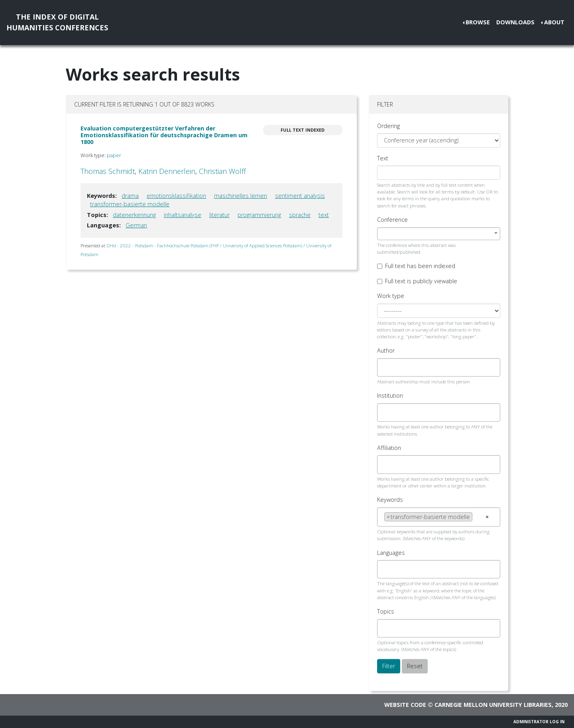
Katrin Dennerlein (167, 171)
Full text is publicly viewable (421, 281)
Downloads (515, 22)
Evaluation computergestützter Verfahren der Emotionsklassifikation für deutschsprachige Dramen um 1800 (164, 135)
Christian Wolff (222, 171)
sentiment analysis (300, 196)
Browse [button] (478, 22)
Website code (405, 705)
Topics (386, 611)
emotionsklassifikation (176, 196)
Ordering (388, 126)
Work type (391, 296)
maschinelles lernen (241, 196)
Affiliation (389, 448)
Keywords (390, 500)
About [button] (554, 22)
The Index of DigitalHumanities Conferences (57, 22)
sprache (300, 215)
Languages (391, 553)
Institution (390, 396)
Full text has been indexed (420, 266)
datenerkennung (134, 215)
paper (114, 155)
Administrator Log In (539, 722)
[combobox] (439, 234)
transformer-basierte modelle (130, 204)
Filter (389, 666)
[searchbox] (386, 367)
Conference (392, 220)
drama (130, 196)
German (136, 225)
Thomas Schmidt (108, 171)
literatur (219, 215)
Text (383, 158)
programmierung (259, 215)
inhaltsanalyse (183, 215)
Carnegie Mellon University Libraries (493, 705)
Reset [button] (415, 666)
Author (386, 350)
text (324, 215)
